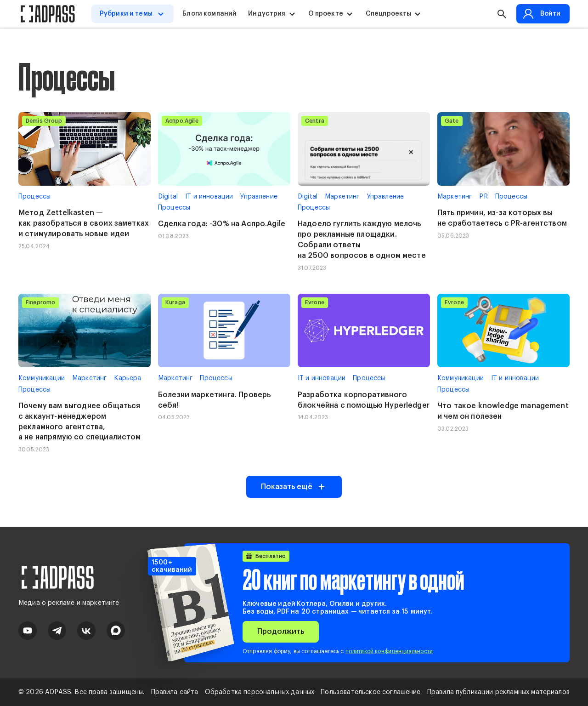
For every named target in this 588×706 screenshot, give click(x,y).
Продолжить (281, 632)
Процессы (34, 197)
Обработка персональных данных (260, 692)
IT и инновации (209, 197)
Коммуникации (42, 378)
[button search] (501, 14)
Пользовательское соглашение (370, 692)
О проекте (326, 14)
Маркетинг (342, 197)
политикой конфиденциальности (389, 651)
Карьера (127, 378)
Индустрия (267, 14)
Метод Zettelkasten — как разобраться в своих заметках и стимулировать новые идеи (84, 223)
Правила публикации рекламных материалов (498, 692)
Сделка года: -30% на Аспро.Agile (222, 224)
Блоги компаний (210, 14)
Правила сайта (175, 692)
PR (483, 197)
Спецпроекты (389, 14)
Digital (168, 197)
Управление (259, 197)
